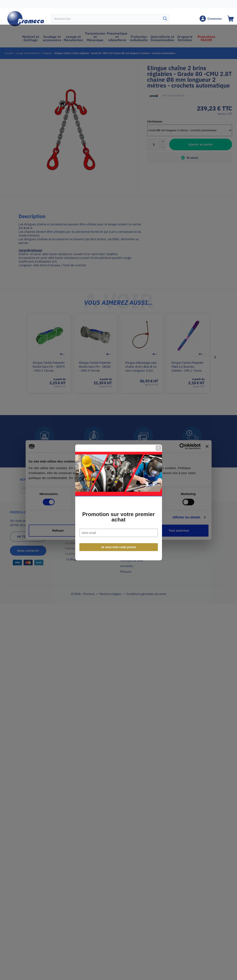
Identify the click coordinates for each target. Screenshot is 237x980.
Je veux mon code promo (118, 535)
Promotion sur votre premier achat (118, 505)
